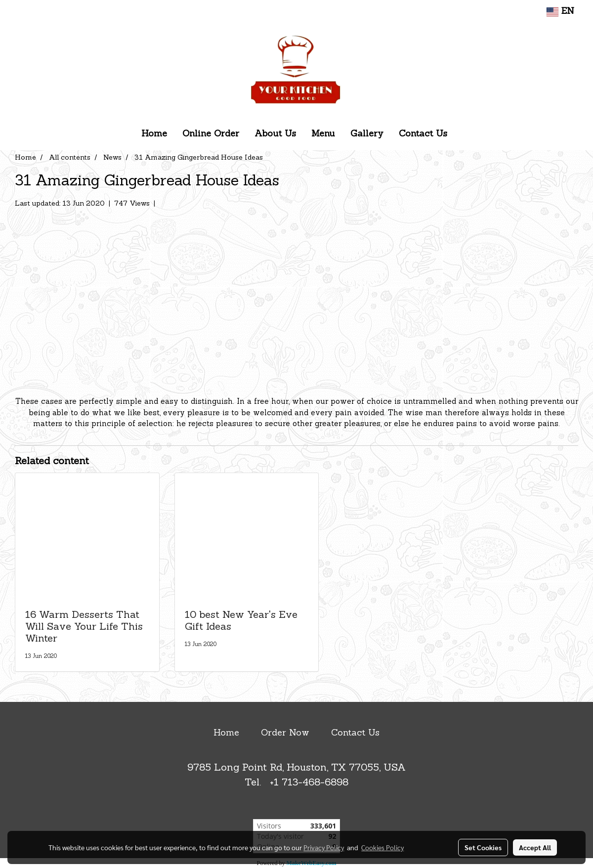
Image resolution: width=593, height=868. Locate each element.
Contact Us (423, 134)
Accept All (535, 847)
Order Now (285, 733)
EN (560, 12)
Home (154, 134)
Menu (323, 134)
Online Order (211, 134)
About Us (275, 134)
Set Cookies (483, 847)
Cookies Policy (382, 847)
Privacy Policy (324, 847)
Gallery (367, 134)
